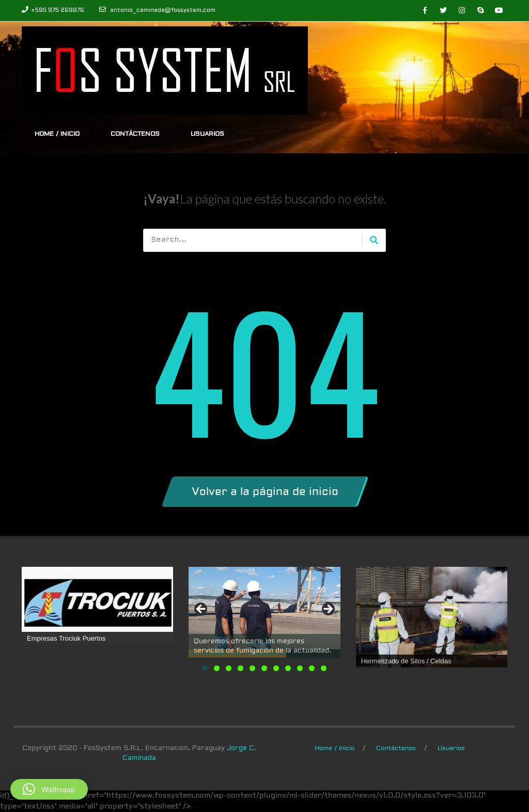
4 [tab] (240, 668)
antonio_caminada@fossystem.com (163, 10)
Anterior (201, 610)
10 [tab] (312, 668)
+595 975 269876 (58, 10)
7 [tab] (276, 668)
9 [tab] (300, 668)
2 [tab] (217, 668)
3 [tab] (229, 668)
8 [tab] (288, 668)
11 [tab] (324, 668)
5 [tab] (252, 668)
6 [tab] (264, 668)
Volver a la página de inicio (265, 492)
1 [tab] (205, 668)
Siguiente (328, 610)
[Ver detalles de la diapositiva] (264, 608)
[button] (49, 789)
